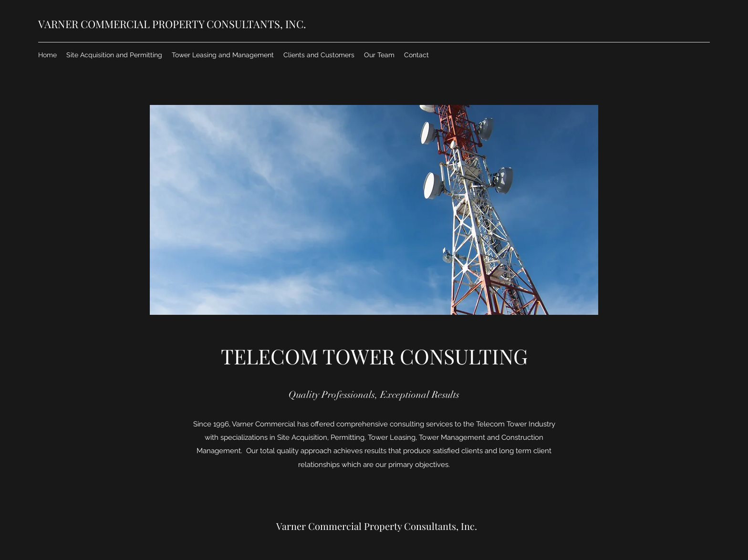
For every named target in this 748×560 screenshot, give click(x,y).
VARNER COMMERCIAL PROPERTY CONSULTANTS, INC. (172, 24)
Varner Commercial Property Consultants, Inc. (377, 526)
